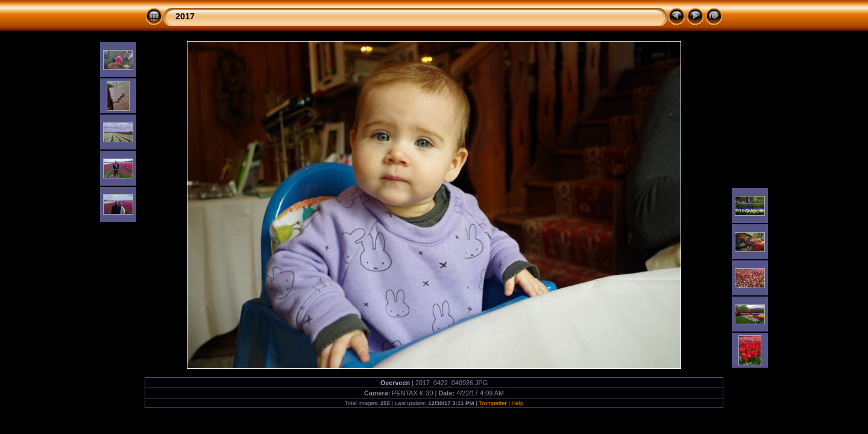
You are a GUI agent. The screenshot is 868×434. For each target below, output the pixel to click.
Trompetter (493, 403)
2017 (185, 16)
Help (518, 403)
